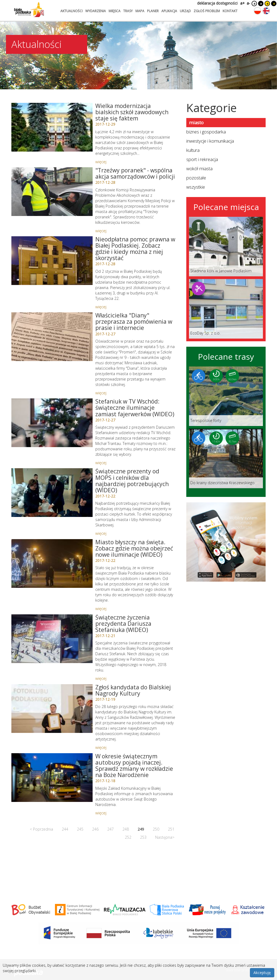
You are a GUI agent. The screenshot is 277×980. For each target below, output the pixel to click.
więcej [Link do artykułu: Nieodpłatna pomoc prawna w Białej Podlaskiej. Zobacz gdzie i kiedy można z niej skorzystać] (101, 307)
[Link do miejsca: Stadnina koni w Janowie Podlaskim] (226, 247)
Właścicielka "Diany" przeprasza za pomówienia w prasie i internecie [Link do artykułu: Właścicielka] (134, 322)
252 (128, 837)
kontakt (230, 11)
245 (80, 829)
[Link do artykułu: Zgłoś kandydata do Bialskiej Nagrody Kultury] (52, 709)
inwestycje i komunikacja (210, 141)
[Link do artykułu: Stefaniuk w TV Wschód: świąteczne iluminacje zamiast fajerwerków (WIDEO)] (52, 423)
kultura (193, 150)
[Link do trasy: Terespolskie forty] (226, 396)
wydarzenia (96, 11)
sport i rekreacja (202, 159)
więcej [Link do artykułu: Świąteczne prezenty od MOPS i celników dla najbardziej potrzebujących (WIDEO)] (101, 533)
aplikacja (169, 11)
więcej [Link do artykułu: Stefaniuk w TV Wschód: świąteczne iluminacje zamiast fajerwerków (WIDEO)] (101, 463)
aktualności (71, 11)
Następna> (165, 837)
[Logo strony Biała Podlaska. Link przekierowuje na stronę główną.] (29, 9)
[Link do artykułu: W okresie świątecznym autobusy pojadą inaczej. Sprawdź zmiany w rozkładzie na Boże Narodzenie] (52, 778)
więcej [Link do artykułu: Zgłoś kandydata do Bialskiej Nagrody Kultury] (101, 747)
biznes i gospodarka (206, 132)
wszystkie (196, 187)
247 (110, 829)
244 (65, 829)
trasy (128, 11)
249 (141, 829)
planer (153, 11)
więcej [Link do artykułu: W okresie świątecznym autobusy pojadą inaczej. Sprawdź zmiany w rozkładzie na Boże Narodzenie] (101, 813)
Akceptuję (262, 973)
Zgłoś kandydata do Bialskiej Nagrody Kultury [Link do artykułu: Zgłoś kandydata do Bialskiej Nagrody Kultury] (133, 690)
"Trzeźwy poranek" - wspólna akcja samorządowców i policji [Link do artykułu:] (135, 173)
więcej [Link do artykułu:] (101, 231)
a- (248, 3)
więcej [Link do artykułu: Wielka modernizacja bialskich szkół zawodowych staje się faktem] (101, 162)
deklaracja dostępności (217, 3)
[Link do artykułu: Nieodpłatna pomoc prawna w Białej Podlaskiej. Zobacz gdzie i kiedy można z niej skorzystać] (52, 261)
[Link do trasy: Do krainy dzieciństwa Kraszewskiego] (226, 458)
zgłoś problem (207, 11)
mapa (140, 11)
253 (143, 837)
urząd (185, 11)
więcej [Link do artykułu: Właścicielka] (101, 393)
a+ (242, 3)
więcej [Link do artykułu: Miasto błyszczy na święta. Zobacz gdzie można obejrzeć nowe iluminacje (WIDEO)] (101, 608)
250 (156, 829)
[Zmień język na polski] (258, 11)
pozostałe (196, 178)
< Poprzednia (41, 829)
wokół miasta (199, 168)
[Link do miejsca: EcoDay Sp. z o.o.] (226, 309)
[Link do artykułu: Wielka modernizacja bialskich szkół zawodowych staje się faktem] (52, 127)
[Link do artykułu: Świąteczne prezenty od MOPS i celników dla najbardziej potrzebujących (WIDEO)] (52, 493)
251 (171, 829)
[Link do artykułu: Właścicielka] (52, 337)
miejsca (115, 11)
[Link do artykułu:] (52, 192)
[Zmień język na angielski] (266, 11)
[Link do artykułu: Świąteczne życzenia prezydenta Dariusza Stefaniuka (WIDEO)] (52, 639)
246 (95, 829)
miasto (196, 122)
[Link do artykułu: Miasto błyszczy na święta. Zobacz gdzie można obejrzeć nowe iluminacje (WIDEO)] (52, 563)
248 (126, 829)
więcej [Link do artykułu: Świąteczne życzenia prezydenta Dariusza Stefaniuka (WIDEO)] (101, 678)
